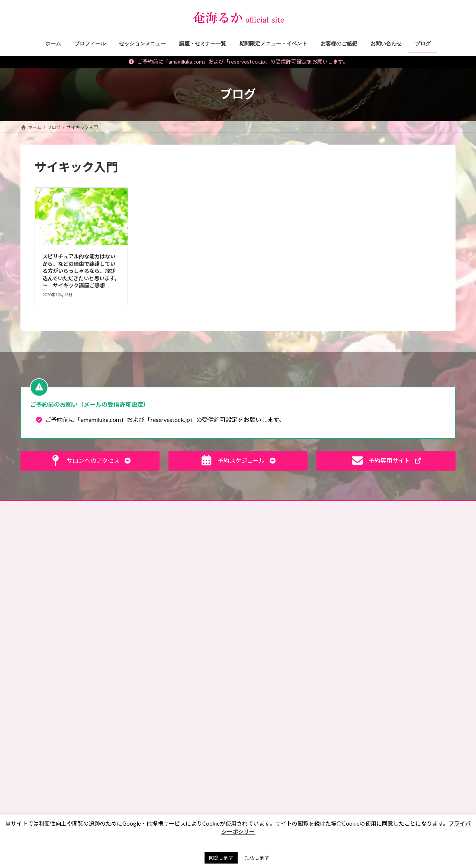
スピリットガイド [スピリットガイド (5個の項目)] (271, 673)
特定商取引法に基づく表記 (164, 507)
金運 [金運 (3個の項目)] (323, 801)
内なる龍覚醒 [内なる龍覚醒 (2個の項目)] (314, 737)
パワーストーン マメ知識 (163, 589)
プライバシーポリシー (227, 507)
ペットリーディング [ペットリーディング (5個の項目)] (273, 694)
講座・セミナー (152, 717)
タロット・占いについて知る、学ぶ (172, 654)
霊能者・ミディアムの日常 (163, 641)
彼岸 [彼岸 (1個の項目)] (310, 759)
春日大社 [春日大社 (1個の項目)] (314, 769)
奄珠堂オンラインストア (330, 507)
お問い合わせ (41, 507)
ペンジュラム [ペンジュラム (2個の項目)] (323, 694)
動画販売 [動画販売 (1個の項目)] (297, 748)
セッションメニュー (157, 704)
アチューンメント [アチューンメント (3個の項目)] (271, 587)
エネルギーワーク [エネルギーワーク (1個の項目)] (271, 608)
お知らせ (145, 690)
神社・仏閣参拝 (152, 602)
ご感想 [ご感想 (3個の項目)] (311, 576)
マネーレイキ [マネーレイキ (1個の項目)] (310, 705)
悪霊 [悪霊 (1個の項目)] (258, 769)
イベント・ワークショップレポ (168, 742)
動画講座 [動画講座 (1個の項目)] (262, 748)
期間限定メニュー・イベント (165, 730)
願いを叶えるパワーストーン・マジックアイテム (183, 758)
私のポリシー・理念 (157, 628)
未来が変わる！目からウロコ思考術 (172, 564)
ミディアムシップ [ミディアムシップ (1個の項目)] (271, 726)
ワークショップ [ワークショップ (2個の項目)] (269, 737)
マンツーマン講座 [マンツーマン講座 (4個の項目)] (271, 715)
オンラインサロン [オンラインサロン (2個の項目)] (271, 619)
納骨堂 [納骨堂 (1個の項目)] (294, 801)
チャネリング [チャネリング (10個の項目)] (320, 673)
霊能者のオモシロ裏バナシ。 (165, 615)
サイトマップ (277, 507)
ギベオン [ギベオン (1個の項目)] (323, 630)
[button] (90, 461)
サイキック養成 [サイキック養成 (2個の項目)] (269, 651)
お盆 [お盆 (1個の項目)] (283, 555)
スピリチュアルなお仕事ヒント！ (170, 576)
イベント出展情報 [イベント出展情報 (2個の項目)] (271, 598)
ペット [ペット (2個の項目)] (299, 683)
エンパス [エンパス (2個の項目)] (314, 608)
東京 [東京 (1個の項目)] (258, 780)
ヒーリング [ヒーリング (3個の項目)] (264, 683)
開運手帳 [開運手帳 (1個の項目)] (262, 812)
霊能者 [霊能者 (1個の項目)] (294, 812)
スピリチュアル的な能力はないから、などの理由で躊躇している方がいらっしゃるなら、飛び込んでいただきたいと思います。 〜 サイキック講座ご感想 (81, 271)
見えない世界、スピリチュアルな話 (172, 551)
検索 (439, 539)
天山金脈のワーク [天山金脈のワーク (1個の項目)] (271, 759)
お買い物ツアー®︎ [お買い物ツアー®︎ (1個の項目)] (270, 576)
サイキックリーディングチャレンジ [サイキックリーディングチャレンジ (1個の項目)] (289, 641)
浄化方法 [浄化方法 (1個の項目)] (262, 801)
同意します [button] (221, 858)
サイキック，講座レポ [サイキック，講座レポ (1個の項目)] (275, 662)
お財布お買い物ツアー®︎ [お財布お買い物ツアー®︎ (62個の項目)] (278, 566)
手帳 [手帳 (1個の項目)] (283, 769)
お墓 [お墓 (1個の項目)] (258, 555)
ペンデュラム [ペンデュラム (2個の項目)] (266, 705)
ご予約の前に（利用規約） (96, 507)
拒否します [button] (257, 858)
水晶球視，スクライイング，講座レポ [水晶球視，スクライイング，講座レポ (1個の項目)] (291, 790)
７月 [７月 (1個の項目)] (323, 812)
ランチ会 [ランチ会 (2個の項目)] (314, 726)
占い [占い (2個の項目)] (327, 748)
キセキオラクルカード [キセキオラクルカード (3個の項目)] (275, 630)
